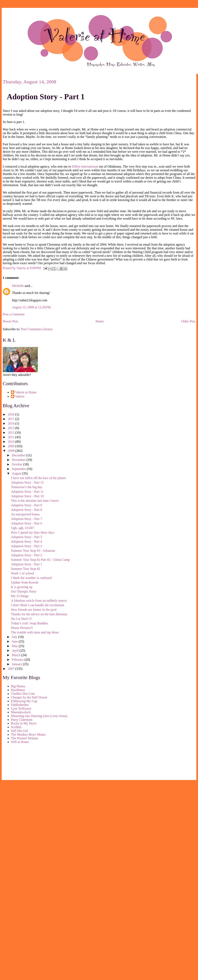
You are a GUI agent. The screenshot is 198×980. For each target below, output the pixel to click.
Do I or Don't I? (21, 619)
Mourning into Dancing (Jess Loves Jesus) (39, 716)
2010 (12, 442)
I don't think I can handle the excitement (38, 605)
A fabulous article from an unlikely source (39, 601)
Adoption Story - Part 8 (26, 510)
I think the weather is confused (31, 578)
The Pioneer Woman (24, 738)
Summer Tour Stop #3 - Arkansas (33, 551)
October (18, 464)
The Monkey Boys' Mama (28, 734)
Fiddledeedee (20, 705)
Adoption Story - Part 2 (26, 555)
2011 (11, 437)
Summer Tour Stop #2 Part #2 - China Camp (40, 560)
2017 (12, 419)
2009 (12, 446)
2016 (12, 423)
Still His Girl (20, 731)
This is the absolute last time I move (35, 501)
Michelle (18, 286)
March (17, 655)
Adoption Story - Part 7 (26, 519)
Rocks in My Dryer (24, 723)
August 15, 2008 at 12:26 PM (31, 307)
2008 (12, 451)
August (17, 473)
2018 (12, 414)
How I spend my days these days (33, 532)
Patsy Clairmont (22, 720)
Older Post (188, 321)
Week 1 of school (22, 573)
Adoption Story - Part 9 (26, 505)
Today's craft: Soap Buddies (29, 623)
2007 (12, 669)
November (19, 460)
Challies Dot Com (23, 694)
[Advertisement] (21, 763)
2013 (12, 428)
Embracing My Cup (24, 701)
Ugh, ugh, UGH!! (23, 528)
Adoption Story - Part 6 (26, 523)
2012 (12, 433)
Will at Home (20, 742)
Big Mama (18, 686)
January (17, 664)
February (18, 660)
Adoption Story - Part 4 (26, 541)
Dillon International (85, 166)
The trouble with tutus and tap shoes (35, 632)
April (16, 650)
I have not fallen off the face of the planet (38, 478)
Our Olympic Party (24, 591)
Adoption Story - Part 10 (27, 496)
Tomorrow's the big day (27, 487)
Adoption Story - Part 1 (46, 97)
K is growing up (22, 587)
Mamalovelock (21, 712)
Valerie (20, 396)
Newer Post (10, 321)
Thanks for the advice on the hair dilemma (39, 614)
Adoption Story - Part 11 (27, 492)
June (15, 641)
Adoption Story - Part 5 (26, 537)
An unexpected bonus (25, 514)
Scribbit (16, 727)
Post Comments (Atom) (37, 329)
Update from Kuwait (25, 582)
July (15, 637)
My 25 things (20, 596)
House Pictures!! (22, 628)
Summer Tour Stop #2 (26, 569)
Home (100, 321)
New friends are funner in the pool (34, 610)
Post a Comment (14, 314)
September (19, 469)
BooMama (18, 690)
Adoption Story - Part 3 (26, 546)
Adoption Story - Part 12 (27, 482)
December (19, 455)
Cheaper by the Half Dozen (29, 697)
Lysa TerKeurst (21, 708)
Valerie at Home (26, 392)
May (15, 646)
